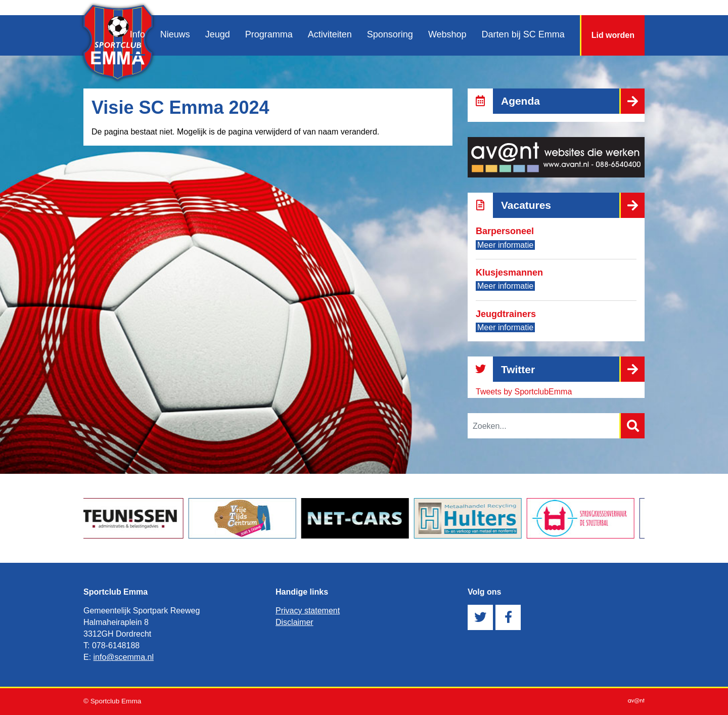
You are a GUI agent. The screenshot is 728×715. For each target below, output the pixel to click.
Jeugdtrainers (506, 314)
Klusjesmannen (509, 273)
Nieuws (175, 34)
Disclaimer (294, 622)
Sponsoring (390, 34)
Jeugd (218, 34)
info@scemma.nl (124, 657)
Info (138, 34)
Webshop (447, 34)
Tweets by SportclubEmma (524, 392)
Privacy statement (308, 611)
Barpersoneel (505, 231)
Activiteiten (330, 34)
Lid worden (613, 35)
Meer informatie (505, 245)
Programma (269, 34)
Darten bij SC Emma (523, 34)
